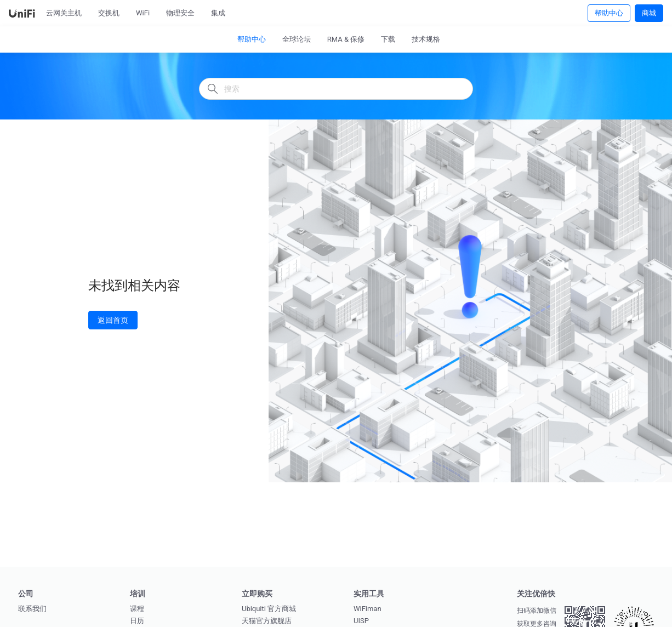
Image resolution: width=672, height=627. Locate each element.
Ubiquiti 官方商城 (269, 609)
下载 (388, 39)
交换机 (109, 13)
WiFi (143, 13)
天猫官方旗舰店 (267, 621)
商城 (649, 13)
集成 (218, 13)
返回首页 (113, 320)
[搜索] (336, 89)
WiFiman (368, 609)
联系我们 (32, 609)
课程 (137, 609)
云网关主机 (64, 13)
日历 (137, 621)
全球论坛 (297, 39)
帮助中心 (609, 13)
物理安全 (180, 13)
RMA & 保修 (346, 39)
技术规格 (426, 39)
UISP (361, 621)
